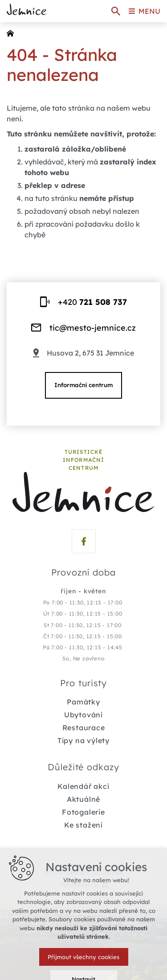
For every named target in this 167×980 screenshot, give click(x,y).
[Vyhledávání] (116, 11)
